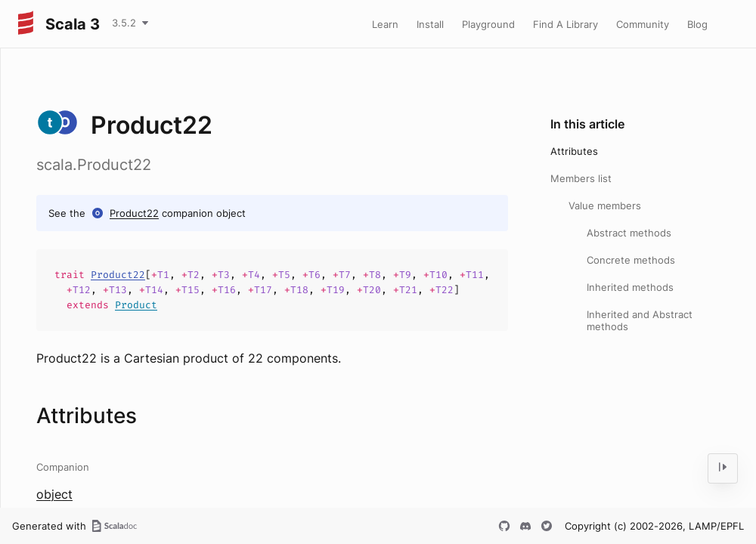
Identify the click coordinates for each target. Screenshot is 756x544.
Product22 (134, 213)
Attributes (574, 151)
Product (136, 305)
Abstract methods (629, 233)
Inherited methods (630, 287)
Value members (605, 206)
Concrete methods (631, 260)
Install (430, 24)
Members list (581, 178)
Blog (697, 24)
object (54, 494)
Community (643, 24)
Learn (385, 24)
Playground (488, 24)
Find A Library (565, 24)
